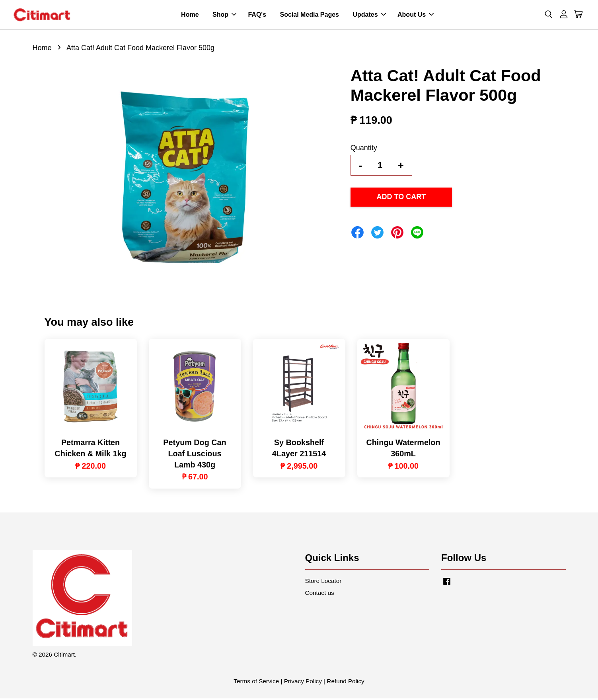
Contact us (320, 594)
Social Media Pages (309, 15)
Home (190, 15)
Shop (224, 15)
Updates (369, 15)
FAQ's (257, 15)
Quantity (364, 149)
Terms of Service (256, 683)
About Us (416, 15)
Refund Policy (345, 683)
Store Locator (323, 582)
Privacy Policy (303, 683)
